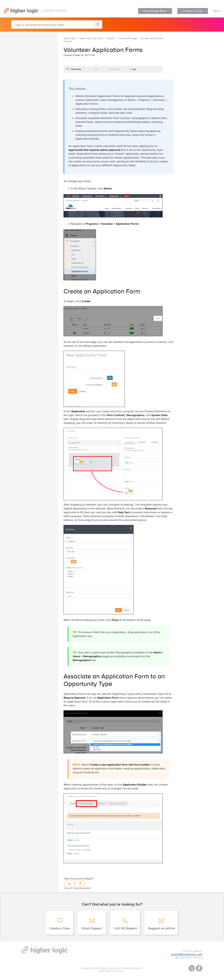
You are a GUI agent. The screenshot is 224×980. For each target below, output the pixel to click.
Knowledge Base (155, 11)
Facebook (199, 968)
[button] (69, 884)
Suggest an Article (161, 928)
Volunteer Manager (128, 38)
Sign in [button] (217, 11)
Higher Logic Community (91, 38)
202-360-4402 (183, 958)
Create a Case (193, 11)
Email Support (92, 928)
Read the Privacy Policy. (112, 971)
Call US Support (125, 928)
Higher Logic (70, 38)
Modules (111, 38)
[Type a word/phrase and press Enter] (57, 24)
